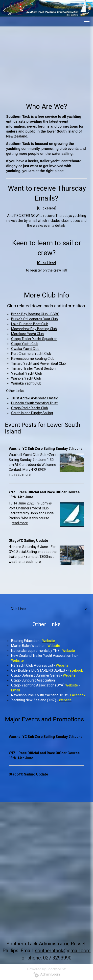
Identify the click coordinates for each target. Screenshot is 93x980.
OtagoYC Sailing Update (28, 541)
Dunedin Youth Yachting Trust (34, 403)
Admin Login (47, 974)
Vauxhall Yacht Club (27, 373)
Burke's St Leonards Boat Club (35, 319)
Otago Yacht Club (25, 344)
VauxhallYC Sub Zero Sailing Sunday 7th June (46, 449)
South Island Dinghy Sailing (32, 413)
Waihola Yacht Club (26, 378)
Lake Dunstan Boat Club (30, 324)
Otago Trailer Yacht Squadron (34, 339)
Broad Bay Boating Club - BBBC (35, 314)
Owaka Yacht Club (25, 349)
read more (23, 475)
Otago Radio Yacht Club (30, 408)
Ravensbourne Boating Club (33, 359)
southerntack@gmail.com (63, 951)
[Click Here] (47, 263)
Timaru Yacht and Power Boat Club (38, 364)
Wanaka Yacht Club (26, 383)
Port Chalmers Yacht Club (31, 354)
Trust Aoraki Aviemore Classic (35, 398)
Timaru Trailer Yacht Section (33, 368)
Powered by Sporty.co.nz (46, 969)
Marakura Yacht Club (27, 334)
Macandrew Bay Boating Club (34, 329)
